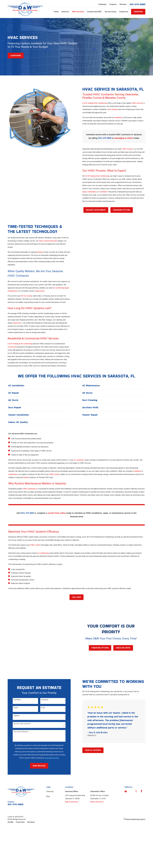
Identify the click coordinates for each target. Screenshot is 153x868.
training (39, 252)
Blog (48, 796)
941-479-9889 (137, 4)
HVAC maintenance (30, 489)
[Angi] (131, 791)
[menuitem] (11, 822)
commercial (12, 347)
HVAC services (137, 103)
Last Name (45, 700)
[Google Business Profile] (126, 791)
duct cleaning (113, 109)
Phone (16, 708)
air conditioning (43, 553)
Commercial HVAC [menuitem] (94, 12)
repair (85, 192)
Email (43, 708)
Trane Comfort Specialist (48, 241)
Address (16, 716)
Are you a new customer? (22, 724)
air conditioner (79, 460)
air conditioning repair (61, 288)
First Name (17, 700)
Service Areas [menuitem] (111, 12)
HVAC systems (128, 149)
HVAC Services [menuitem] (78, 12)
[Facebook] (141, 791)
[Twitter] (136, 791)
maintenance (92, 192)
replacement (39, 291)
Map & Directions (72, 802)
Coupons (113, 4)
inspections (17, 323)
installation (104, 192)
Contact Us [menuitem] (124, 12)
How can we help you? (21, 732)
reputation (119, 117)
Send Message (39, 766)
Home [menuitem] (56, 12)
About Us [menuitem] (65, 12)
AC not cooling (26, 296)
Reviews (123, 4)
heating (26, 477)
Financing (102, 4)
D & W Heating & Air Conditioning (95, 103)
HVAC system (54, 474)
